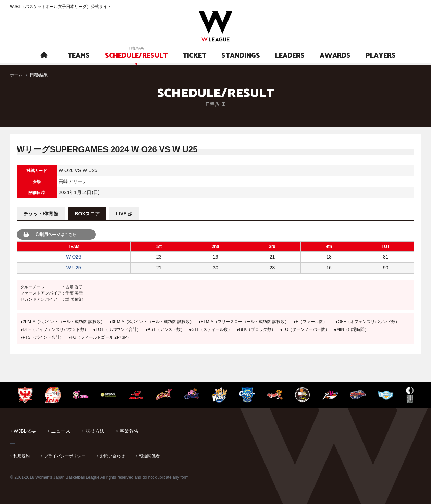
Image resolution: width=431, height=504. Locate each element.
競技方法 (95, 431)
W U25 (74, 268)
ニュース (61, 431)
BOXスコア (88, 214)
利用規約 (22, 456)
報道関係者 (149, 456)
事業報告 (129, 431)
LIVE (122, 214)
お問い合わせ (112, 456)
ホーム (16, 75)
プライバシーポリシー (65, 456)
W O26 (74, 257)
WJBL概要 (25, 431)
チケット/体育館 (41, 214)
